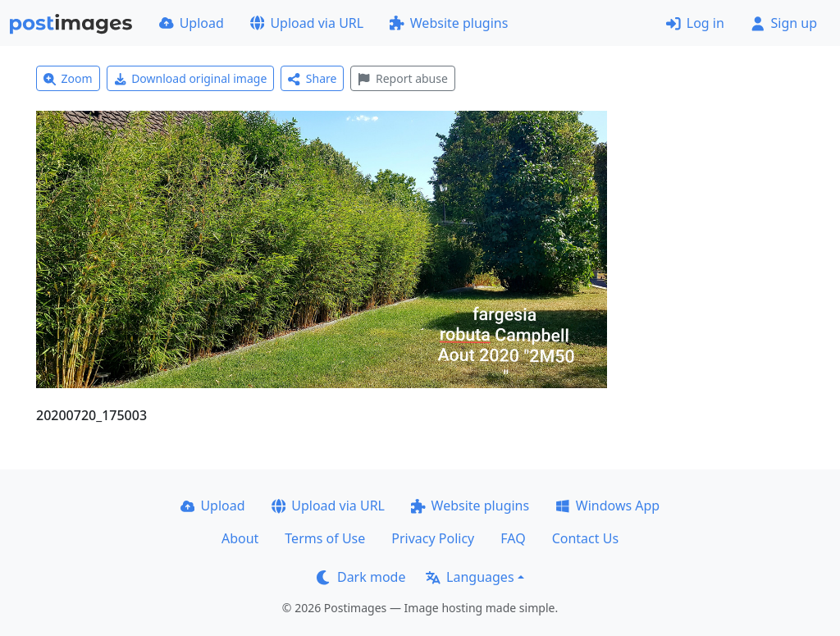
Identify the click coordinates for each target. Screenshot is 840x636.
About (240, 538)
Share (312, 78)
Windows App (607, 506)
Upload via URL (307, 23)
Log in (695, 23)
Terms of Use (325, 538)
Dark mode (361, 577)
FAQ (513, 538)
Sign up (784, 23)
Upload (192, 23)
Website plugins (449, 23)
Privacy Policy (433, 538)
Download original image (191, 78)
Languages (470, 577)
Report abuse (402, 78)
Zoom (68, 78)
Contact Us (585, 538)
